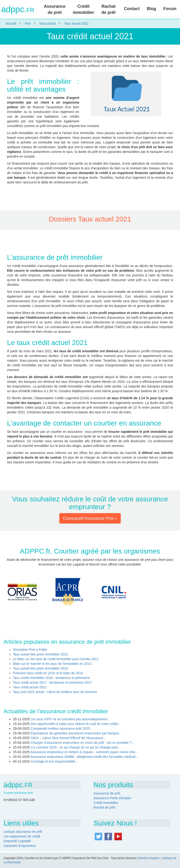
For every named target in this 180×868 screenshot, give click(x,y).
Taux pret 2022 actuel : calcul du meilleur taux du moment (55, 692)
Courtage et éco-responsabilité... (54, 761)
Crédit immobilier (84, 9)
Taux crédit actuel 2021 (30, 687)
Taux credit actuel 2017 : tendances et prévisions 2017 (52, 682)
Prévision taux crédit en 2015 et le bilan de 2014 (48, 673)
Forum (170, 9)
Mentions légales (149, 858)
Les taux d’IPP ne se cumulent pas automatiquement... (70, 719)
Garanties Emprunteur (20, 846)
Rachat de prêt (109, 9)
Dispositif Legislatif (17, 841)
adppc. (18, 9)
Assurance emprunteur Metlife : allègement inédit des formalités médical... (84, 757)
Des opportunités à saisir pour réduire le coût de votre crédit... (76, 724)
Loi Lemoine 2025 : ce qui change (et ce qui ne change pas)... (76, 747)
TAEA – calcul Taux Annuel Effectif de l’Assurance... (68, 738)
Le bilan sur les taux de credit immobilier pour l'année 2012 (56, 659)
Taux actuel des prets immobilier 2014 (40, 668)
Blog (151, 9)
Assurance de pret (55, 9)
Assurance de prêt (107, 793)
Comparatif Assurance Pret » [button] (90, 518)
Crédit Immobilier (106, 803)
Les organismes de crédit (22, 836)
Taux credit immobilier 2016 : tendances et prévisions (51, 678)
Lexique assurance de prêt (23, 832)
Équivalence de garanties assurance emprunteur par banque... (76, 733)
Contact (132, 9)
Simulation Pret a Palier (30, 650)
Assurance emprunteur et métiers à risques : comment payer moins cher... (84, 752)
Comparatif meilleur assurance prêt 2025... (62, 728)
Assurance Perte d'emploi (112, 798)
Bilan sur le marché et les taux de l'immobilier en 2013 (52, 664)
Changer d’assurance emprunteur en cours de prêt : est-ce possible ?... (82, 743)
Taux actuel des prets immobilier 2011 (40, 654)
